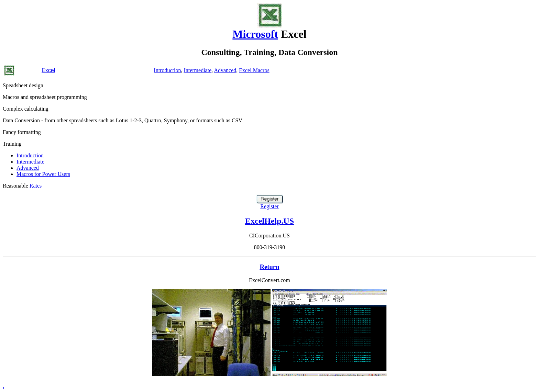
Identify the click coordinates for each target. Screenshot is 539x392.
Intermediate (197, 70)
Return (269, 267)
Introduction (167, 70)
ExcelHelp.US (269, 221)
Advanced (225, 70)
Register (269, 204)
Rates (36, 186)
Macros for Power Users (43, 174)
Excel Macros (254, 70)
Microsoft (255, 34)
